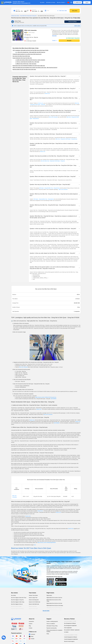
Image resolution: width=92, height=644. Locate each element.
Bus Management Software (70, 623)
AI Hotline (66, 632)
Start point (18, 10)
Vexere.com (47, 93)
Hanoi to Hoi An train (33, 609)
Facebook (33, 634)
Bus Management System (70, 621)
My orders (42, 2)
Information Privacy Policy (52, 626)
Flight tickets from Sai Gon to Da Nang (55, 606)
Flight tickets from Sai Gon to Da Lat (54, 608)
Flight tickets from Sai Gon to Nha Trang (54, 600)
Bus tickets (15, 593)
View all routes (46, 611)
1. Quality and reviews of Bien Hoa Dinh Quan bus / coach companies (30, 60)
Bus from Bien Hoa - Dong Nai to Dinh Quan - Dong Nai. (53, 161)
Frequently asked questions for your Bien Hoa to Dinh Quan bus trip (27, 54)
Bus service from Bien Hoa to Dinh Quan (21, 56)
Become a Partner (61, 2)
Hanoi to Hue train (33, 606)
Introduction (31, 621)
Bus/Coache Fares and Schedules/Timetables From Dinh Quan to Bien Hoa (29, 66)
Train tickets (33, 593)
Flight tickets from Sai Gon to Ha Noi (54, 603)
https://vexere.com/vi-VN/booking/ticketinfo (47, 542)
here (35, 545)
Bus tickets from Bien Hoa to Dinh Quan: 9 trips (26, 48)
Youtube (33, 639)
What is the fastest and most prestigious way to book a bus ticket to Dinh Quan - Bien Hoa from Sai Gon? (35, 68)
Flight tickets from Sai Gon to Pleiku (54, 610)
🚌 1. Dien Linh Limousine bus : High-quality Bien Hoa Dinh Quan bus (30, 52)
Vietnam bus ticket (15, 16)
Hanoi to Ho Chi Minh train (35, 602)
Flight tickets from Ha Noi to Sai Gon (54, 598)
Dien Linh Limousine (53, 117)
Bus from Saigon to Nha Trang (18, 602)
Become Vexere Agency (69, 641)
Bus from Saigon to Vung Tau (17, 600)
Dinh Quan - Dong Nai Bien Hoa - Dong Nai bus (49, 188)
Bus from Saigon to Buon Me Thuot (19, 598)
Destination (34, 10)
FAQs (48, 634)
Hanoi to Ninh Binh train (34, 604)
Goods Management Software (71, 637)
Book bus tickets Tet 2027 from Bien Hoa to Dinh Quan (24, 69)
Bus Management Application (70, 626)
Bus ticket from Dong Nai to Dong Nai (28, 16)
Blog (30, 626)
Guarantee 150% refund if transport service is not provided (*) (21, 2)
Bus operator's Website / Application (72, 630)
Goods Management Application (71, 639)
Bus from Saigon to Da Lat (17, 604)
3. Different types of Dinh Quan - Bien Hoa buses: (26, 64)
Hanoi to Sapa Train (33, 598)
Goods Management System (71, 635)
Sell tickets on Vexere (51, 2)
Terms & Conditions (51, 624)
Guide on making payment (52, 621)
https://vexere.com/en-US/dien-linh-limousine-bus (46, 397)
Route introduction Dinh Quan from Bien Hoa (22, 58)
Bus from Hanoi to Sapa (16, 606)
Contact (31, 628)
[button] (55, 76)
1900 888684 (54, 399)
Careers (31, 624)
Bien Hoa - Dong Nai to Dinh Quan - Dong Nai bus (66, 139)
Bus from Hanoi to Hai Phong (17, 609)
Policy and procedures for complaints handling (54, 631)
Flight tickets (50, 593)
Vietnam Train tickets (33, 595)
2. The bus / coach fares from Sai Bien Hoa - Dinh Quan (27, 62)
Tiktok (32, 636)
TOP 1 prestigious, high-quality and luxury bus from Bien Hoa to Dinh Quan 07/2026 (30, 50)
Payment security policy (52, 628)
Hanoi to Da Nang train (34, 600)
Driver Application (68, 628)
